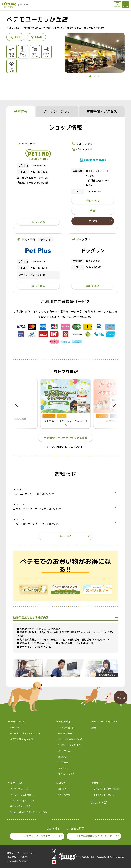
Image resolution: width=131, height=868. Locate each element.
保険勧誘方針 (12, 857)
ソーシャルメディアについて (17, 861)
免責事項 (24, 857)
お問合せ (10, 853)
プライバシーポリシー (26, 853)
